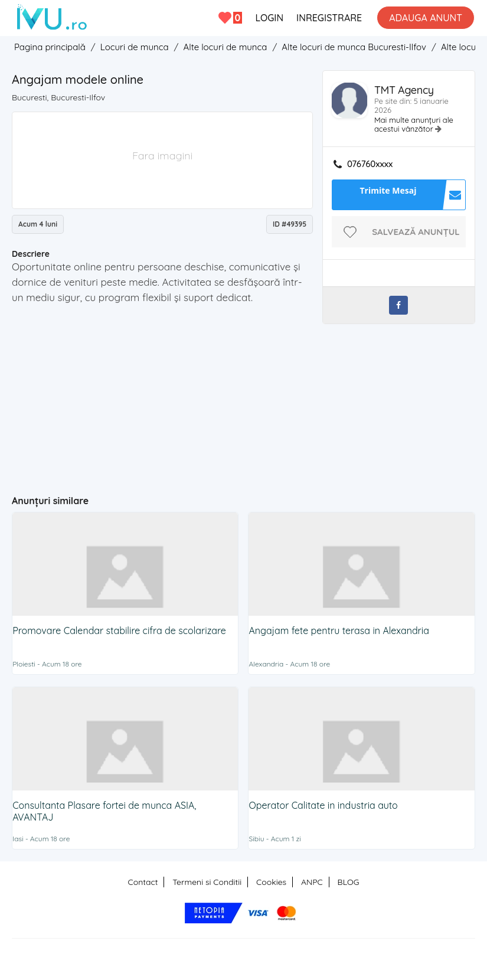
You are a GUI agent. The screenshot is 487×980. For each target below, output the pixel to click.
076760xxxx (370, 164)
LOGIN (269, 18)
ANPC (312, 882)
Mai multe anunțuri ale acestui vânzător (414, 124)
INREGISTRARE (329, 18)
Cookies (271, 882)
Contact (143, 882)
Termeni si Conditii (207, 882)
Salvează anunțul (416, 232)
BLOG (349, 882)
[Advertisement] (242, 391)
